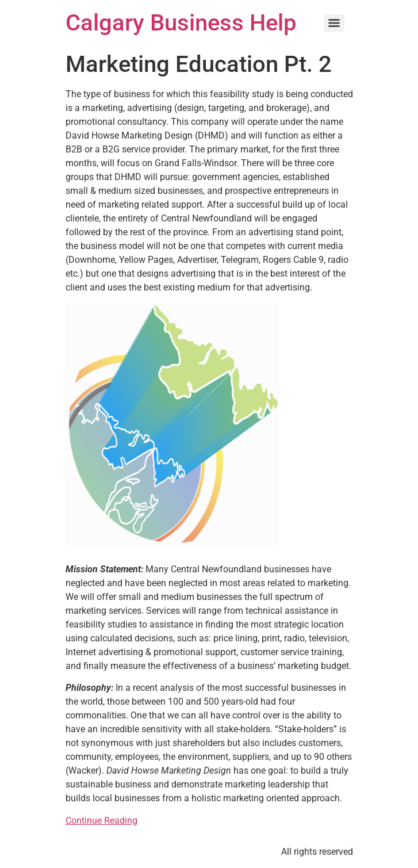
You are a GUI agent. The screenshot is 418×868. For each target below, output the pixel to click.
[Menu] (334, 23)
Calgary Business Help (181, 23)
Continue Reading (101, 821)
